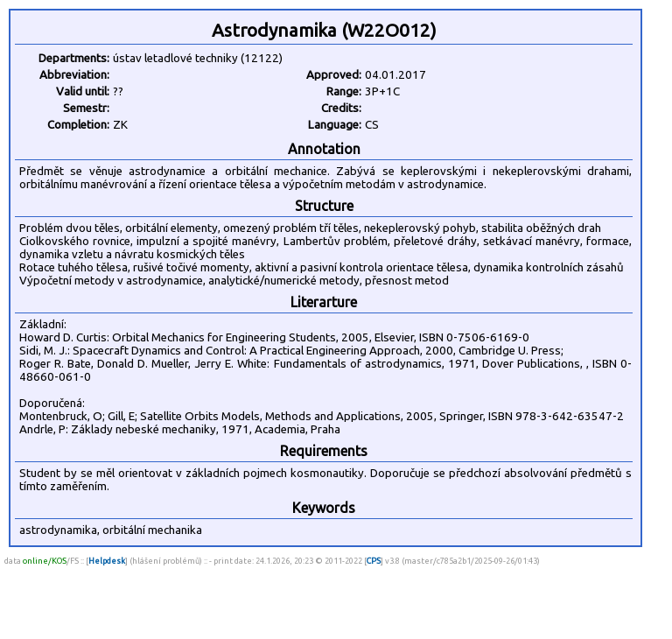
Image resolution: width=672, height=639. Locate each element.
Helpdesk (107, 561)
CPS (374, 561)
